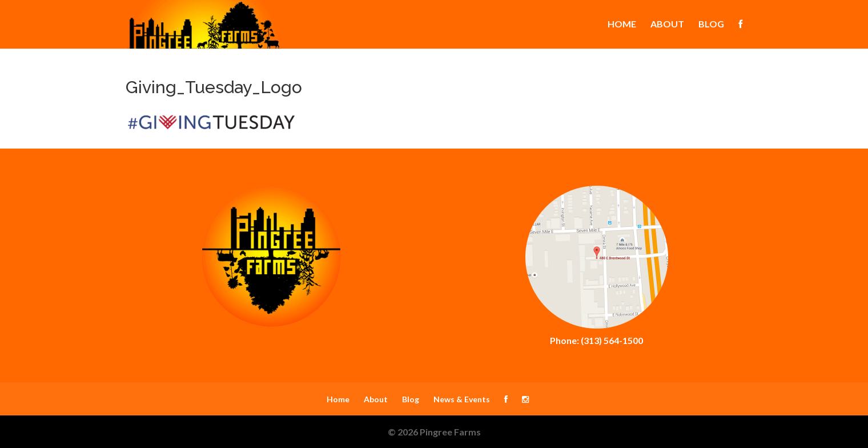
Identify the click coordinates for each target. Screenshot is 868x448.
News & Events (462, 399)
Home (622, 25)
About (667, 25)
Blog (711, 25)
